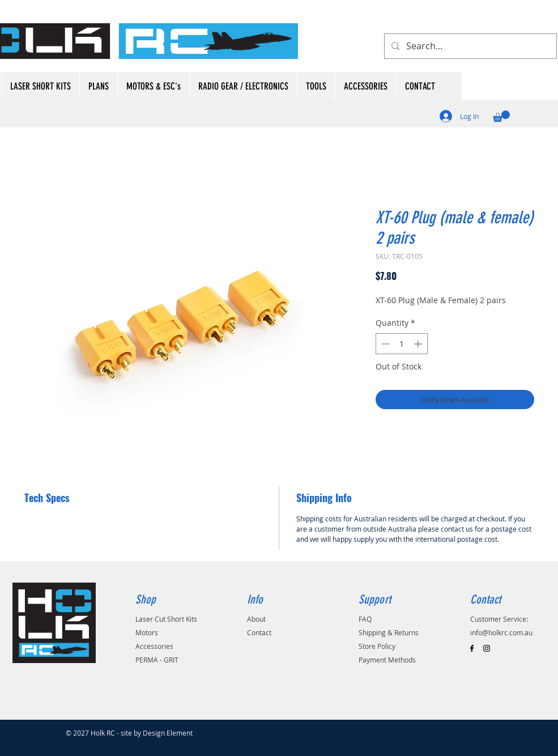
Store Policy (377, 646)
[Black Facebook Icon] (472, 648)
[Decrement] (384, 344)
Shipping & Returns (389, 632)
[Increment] (419, 344)
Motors (147, 632)
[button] (501, 116)
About (256, 619)
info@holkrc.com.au (501, 632)
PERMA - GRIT (157, 660)
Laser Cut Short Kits (166, 619)
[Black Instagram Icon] (487, 648)
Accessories (154, 646)
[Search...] (469, 46)
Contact (259, 632)
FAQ (365, 619)
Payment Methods (387, 660)
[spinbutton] (402, 344)
